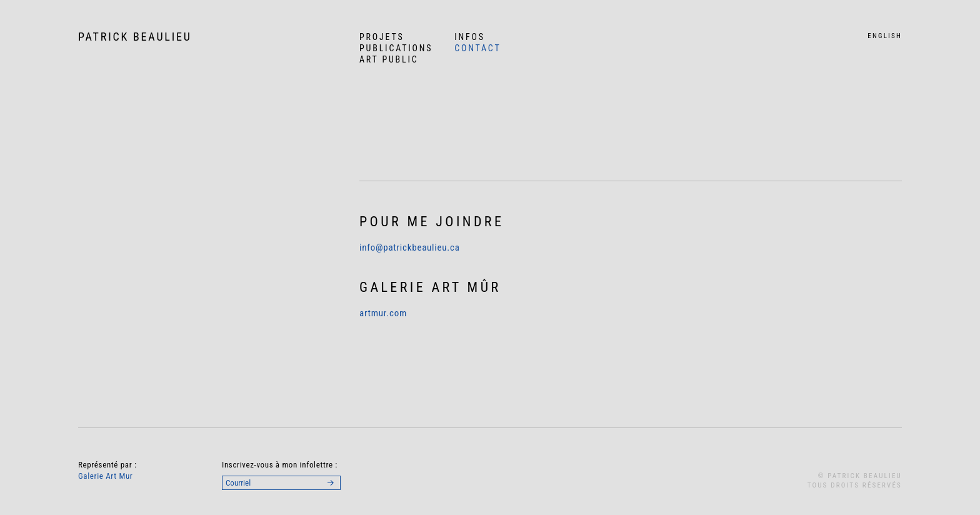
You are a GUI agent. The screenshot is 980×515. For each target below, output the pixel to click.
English (885, 36)
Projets (382, 37)
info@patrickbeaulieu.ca (410, 247)
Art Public (389, 59)
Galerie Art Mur (105, 476)
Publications (396, 48)
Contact (477, 48)
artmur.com (383, 313)
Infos (470, 37)
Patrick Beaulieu (135, 37)
